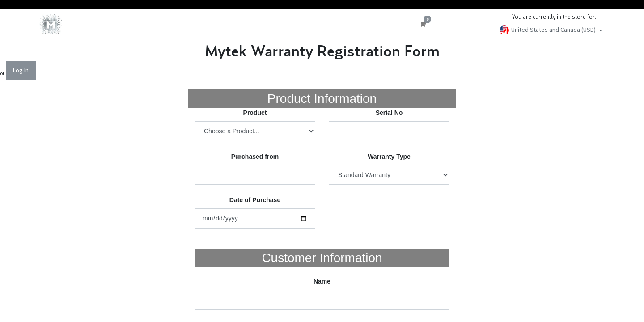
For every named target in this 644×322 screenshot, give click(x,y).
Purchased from (255, 157)
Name (322, 281)
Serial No (389, 113)
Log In (21, 70)
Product (255, 113)
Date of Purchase (255, 200)
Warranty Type (389, 157)
